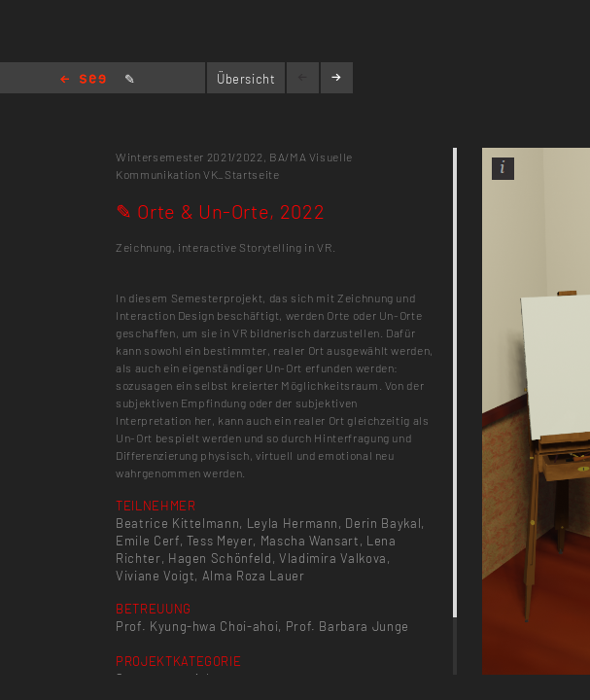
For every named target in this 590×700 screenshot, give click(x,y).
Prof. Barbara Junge (347, 626)
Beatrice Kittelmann (177, 523)
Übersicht (246, 79)
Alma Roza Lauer (254, 576)
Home (83, 80)
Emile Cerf (148, 541)
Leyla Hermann (293, 523)
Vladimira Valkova (333, 558)
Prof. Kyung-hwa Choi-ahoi (197, 626)
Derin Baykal (383, 523)
